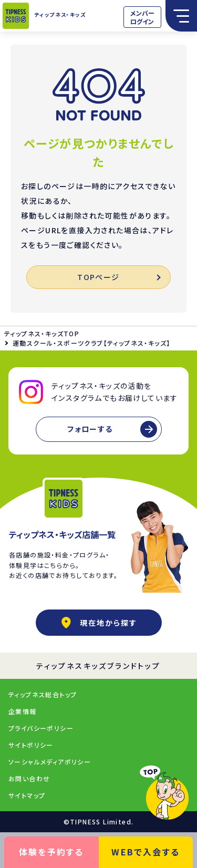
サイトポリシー (31, 745)
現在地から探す (99, 623)
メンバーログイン (142, 17)
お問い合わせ (29, 778)
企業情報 (23, 711)
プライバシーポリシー (41, 728)
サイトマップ (27, 795)
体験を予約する (51, 852)
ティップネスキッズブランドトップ (98, 666)
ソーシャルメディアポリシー (50, 762)
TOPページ (118, 277)
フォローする (90, 429)
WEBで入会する (146, 852)
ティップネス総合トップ (43, 694)
